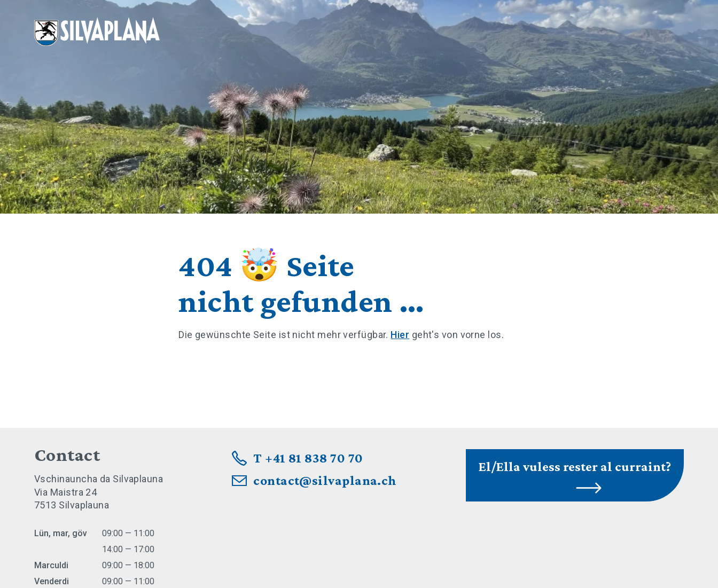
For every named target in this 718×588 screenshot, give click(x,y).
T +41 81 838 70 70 (308, 458)
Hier (400, 335)
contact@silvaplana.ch (325, 480)
